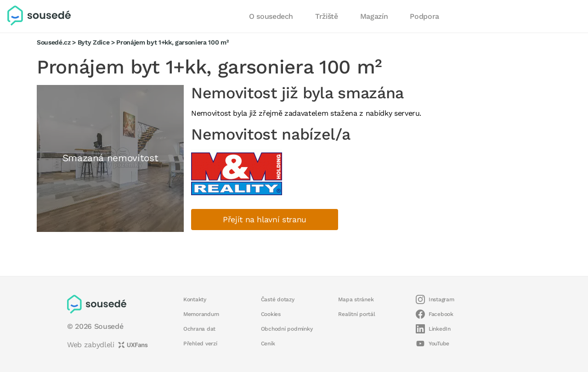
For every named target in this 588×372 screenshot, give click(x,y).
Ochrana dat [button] (199, 329)
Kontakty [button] (195, 299)
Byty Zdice (94, 42)
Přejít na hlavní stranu (265, 220)
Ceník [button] (268, 344)
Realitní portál (356, 314)
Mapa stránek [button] (356, 299)
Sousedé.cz (54, 42)
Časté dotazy (278, 299)
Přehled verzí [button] (200, 344)
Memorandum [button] (201, 314)
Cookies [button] (271, 314)
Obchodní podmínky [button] (287, 329)
